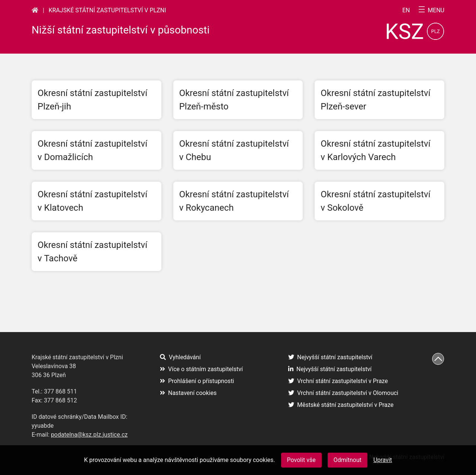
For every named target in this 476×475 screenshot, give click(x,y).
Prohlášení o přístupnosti (197, 381)
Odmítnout (348, 460)
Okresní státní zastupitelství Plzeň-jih (92, 100)
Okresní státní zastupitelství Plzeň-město (234, 100)
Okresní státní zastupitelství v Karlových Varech (375, 150)
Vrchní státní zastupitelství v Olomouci (343, 393)
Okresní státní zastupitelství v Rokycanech (234, 201)
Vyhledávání (180, 357)
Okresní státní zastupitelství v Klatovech (92, 201)
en (406, 10)
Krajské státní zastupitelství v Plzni (107, 10)
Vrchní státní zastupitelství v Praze (338, 381)
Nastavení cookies (188, 393)
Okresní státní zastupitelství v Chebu (234, 150)
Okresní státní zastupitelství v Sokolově (375, 201)
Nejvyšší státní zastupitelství (330, 357)
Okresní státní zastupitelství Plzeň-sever (375, 100)
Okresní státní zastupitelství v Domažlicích (92, 150)
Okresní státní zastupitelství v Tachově (92, 252)
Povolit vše (301, 460)
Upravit (383, 460)
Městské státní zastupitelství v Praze (341, 405)
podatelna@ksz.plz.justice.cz (89, 435)
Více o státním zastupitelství (201, 369)
